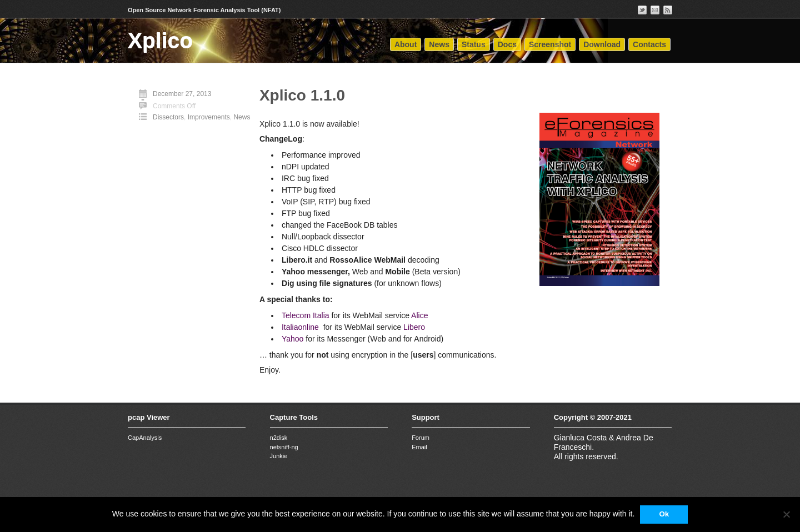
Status (474, 44)
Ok (664, 514)
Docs (507, 44)
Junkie (279, 456)
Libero (414, 327)
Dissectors (168, 117)
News (439, 44)
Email (419, 447)
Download (602, 44)
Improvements (209, 117)
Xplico (160, 40)
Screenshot (550, 44)
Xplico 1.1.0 (302, 95)
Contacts (649, 44)
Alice (419, 315)
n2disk (279, 438)
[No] (786, 514)
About (406, 44)
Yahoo (292, 339)
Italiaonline (300, 327)
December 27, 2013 (182, 94)
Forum (421, 438)
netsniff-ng (284, 447)
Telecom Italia (306, 315)
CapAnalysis (145, 438)
